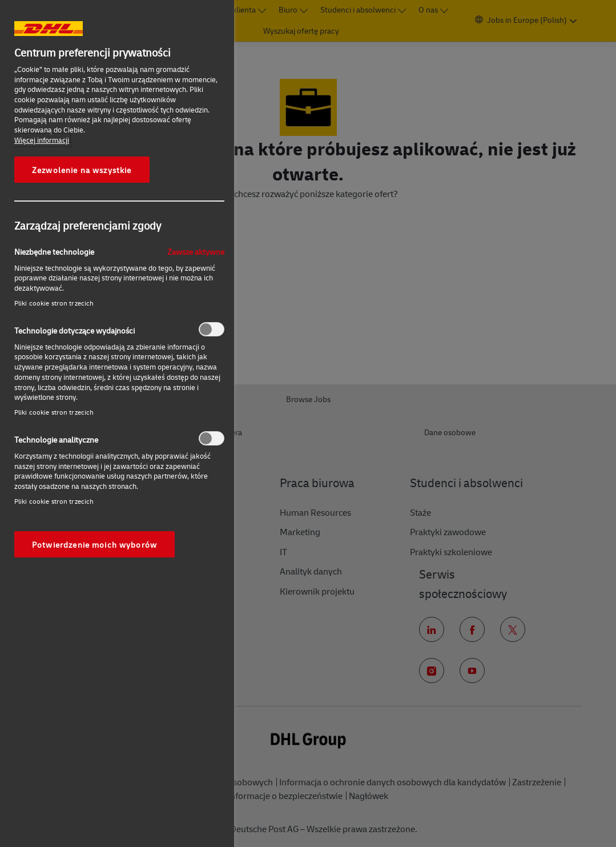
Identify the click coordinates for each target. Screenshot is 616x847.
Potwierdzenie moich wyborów (94, 544)
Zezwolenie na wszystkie (82, 170)
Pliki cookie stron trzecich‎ (54, 303)
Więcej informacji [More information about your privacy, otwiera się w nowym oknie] (42, 140)
